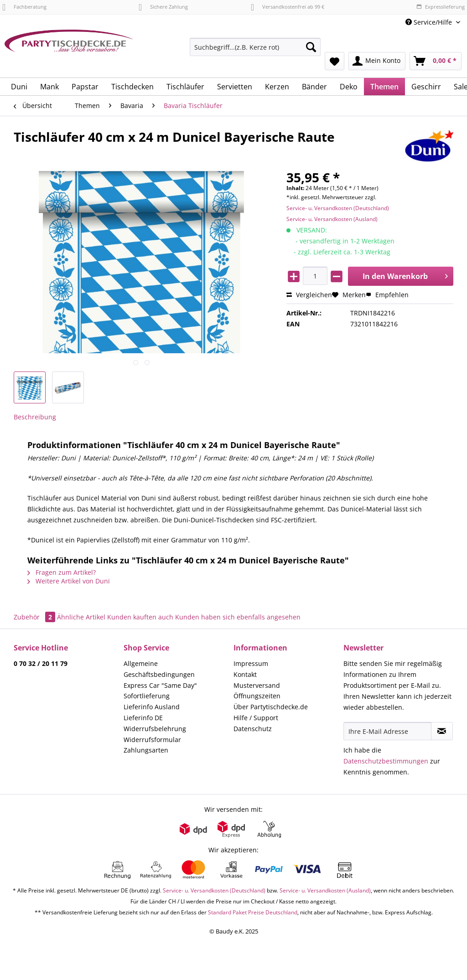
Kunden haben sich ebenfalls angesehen (238, 617)
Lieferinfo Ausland (152, 707)
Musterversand (257, 685)
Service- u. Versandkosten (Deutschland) (338, 208)
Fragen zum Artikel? (62, 572)
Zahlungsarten (146, 750)
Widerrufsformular (152, 740)
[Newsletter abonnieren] (442, 731)
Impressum (251, 663)
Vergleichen (309, 295)
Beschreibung (35, 417)
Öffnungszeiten (257, 696)
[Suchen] (311, 47)
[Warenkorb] (436, 61)
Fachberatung (24, 7)
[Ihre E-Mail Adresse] (387, 731)
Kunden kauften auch (140, 617)
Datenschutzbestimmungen (386, 761)
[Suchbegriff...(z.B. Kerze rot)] (255, 47)
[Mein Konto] (377, 61)
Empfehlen (387, 295)
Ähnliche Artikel (81, 617)
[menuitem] (255, 51)
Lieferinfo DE (143, 718)
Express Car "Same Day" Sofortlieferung (160, 691)
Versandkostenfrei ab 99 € (288, 7)
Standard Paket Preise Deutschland (253, 912)
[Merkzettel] (335, 61)
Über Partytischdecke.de (271, 707)
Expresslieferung (441, 7)
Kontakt (245, 674)
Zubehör (35, 617)
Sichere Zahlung (163, 7)
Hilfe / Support (256, 718)
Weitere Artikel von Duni (69, 581)
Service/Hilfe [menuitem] (430, 22)
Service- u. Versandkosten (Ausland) (332, 219)
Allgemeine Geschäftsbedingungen (159, 669)
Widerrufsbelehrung (155, 729)
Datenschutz (253, 729)
